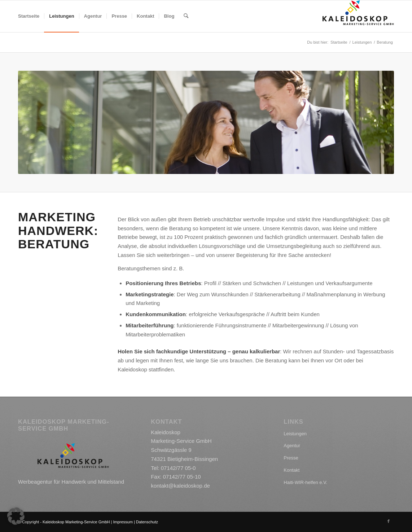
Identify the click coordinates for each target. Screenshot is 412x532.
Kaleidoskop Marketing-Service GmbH (76, 522)
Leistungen (295, 434)
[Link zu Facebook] (389, 521)
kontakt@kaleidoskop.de (180, 486)
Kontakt (292, 470)
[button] (16, 516)
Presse (291, 458)
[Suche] (186, 16)
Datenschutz (147, 522)
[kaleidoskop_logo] (358, 16)
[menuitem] (29, 16)
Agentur (292, 446)
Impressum (123, 522)
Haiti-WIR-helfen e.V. (305, 482)
